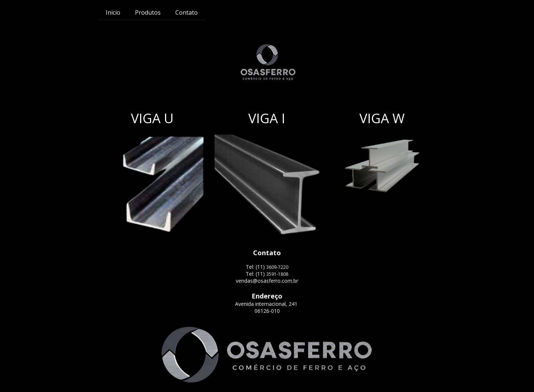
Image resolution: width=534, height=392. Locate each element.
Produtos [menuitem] (148, 12)
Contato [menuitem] (186, 12)
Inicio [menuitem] (113, 12)
